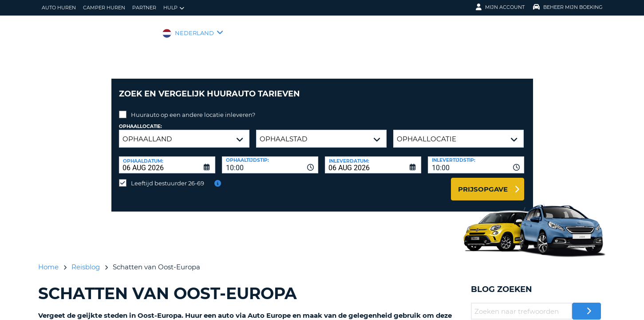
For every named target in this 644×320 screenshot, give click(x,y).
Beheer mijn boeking (568, 7)
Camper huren (104, 8)
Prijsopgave (483, 182)
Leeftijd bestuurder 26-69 (168, 176)
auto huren (59, 8)
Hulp (174, 8)
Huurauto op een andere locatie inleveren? (193, 108)
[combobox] (270, 158)
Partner (144, 8)
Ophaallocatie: (140, 120)
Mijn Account (500, 7)
